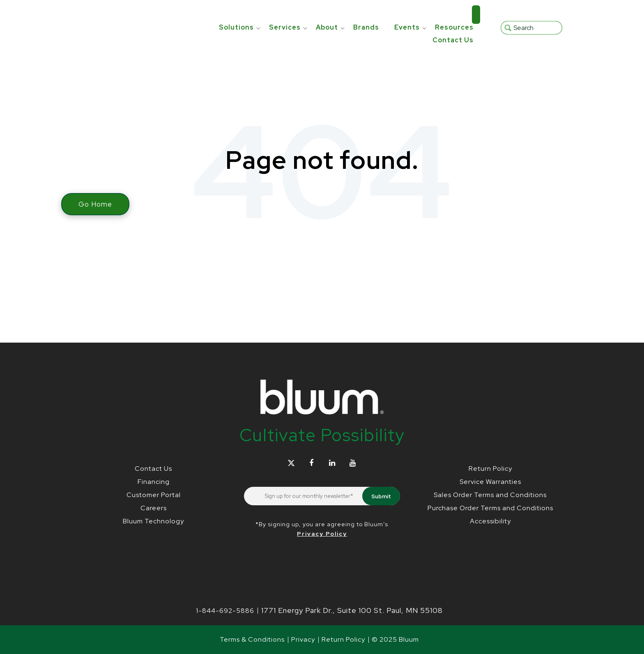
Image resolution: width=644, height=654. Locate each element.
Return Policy (490, 469)
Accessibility (490, 521)
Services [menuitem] (285, 15)
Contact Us (153, 469)
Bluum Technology (153, 521)
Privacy (303, 639)
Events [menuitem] (407, 15)
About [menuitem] (327, 15)
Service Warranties (490, 482)
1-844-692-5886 (225, 611)
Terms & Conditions (252, 639)
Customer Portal (154, 495)
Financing (154, 482)
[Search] (531, 21)
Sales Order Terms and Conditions (490, 495)
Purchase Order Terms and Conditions (490, 508)
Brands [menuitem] (366, 15)
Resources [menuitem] (454, 15)
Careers (154, 508)
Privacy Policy (322, 534)
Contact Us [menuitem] (453, 27)
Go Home (95, 204)
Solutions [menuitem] (236, 15)
